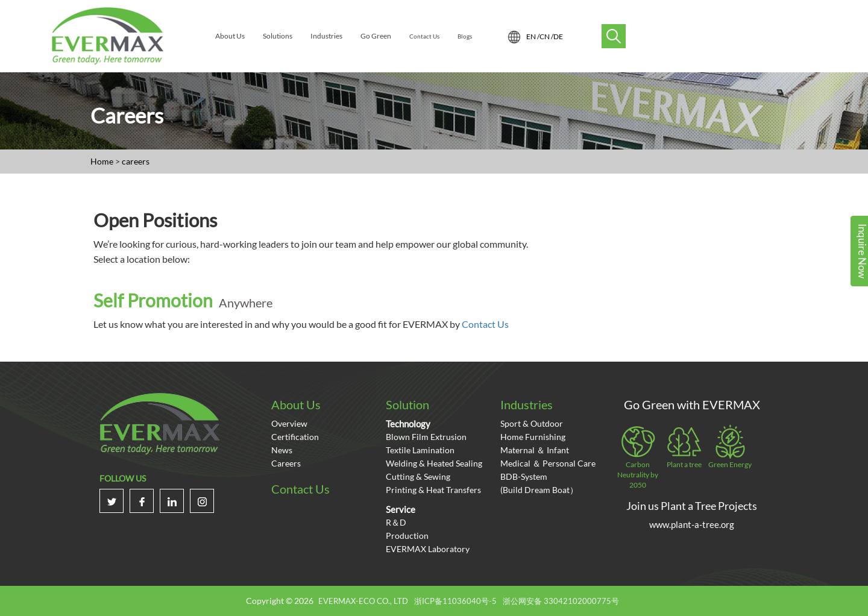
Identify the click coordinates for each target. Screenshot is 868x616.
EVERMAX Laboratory (428, 549)
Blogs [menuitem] (465, 36)
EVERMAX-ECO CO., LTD (363, 601)
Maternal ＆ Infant (535, 450)
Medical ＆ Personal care (548, 463)
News (282, 450)
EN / (533, 36)
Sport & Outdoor (532, 423)
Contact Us (485, 324)
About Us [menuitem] (230, 36)
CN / (546, 36)
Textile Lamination (420, 450)
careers (136, 161)
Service (401, 509)
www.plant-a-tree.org (692, 524)
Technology (408, 424)
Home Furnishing (533, 437)
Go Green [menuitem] (376, 36)
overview (289, 423)
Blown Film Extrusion (426, 437)
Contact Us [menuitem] (424, 36)
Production (407, 536)
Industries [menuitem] (326, 36)
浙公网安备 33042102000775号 (561, 601)
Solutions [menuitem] (278, 36)
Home (102, 161)
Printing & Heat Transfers (433, 490)
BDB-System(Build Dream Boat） (539, 483)
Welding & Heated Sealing (434, 463)
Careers (286, 463)
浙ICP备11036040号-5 (455, 601)
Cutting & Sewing (418, 476)
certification (295, 437)
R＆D (396, 522)
